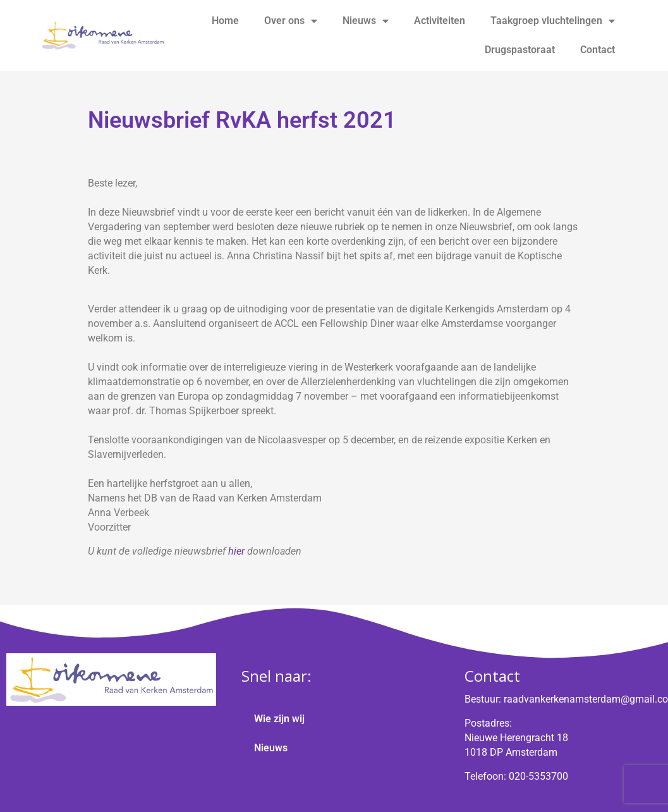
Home (225, 21)
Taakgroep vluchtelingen (553, 21)
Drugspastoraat (520, 50)
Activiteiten (440, 21)
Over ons (291, 21)
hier (236, 551)
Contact (598, 50)
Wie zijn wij (279, 719)
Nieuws (366, 21)
